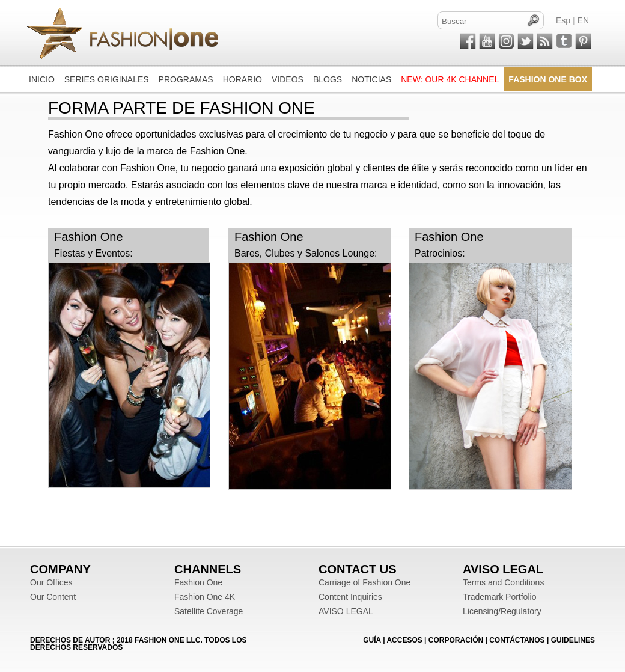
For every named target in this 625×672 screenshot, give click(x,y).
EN (583, 20)
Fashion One (198, 582)
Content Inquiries (350, 597)
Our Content (53, 597)
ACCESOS (404, 640)
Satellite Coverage (209, 611)
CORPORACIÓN (456, 640)
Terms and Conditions (503, 582)
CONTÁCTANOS (517, 640)
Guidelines (573, 640)
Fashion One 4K (205, 597)
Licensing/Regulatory (502, 611)
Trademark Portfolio (499, 597)
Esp (563, 20)
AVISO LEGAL (346, 611)
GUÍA (372, 640)
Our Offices (51, 582)
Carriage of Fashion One (364, 582)
